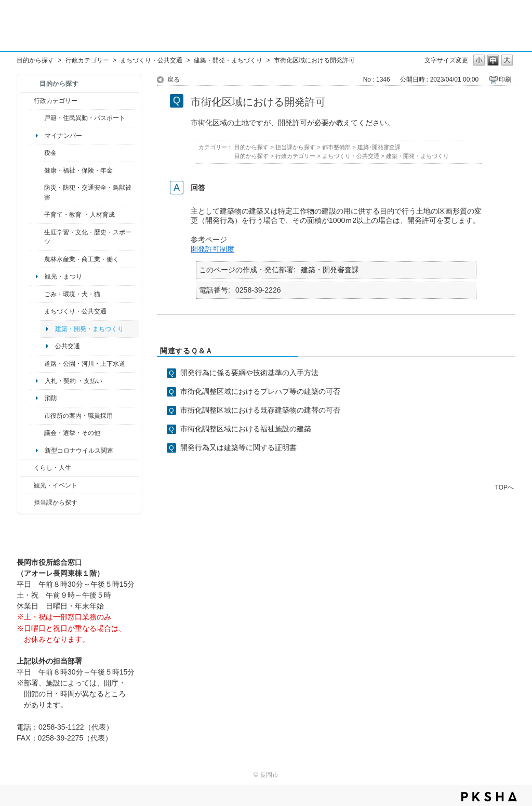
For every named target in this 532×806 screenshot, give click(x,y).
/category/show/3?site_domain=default (27, 101)
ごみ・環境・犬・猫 (72, 294)
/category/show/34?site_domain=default (37, 259)
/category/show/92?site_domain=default (37, 153)
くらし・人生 (52, 468)
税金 (50, 153)
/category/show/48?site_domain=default (37, 215)
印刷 (505, 80)
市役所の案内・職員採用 (78, 416)
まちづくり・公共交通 (151, 60)
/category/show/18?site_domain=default (27, 485)
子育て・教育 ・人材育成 (79, 215)
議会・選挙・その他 (72, 433)
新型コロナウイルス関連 (79, 451)
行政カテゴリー (87, 60)
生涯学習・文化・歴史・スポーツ (88, 237)
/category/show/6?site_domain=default (37, 311)
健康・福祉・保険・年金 (78, 170)
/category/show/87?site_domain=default (37, 364)
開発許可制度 (212, 249)
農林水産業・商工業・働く (82, 259)
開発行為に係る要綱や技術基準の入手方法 (249, 373)
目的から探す (35, 60)
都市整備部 (336, 147)
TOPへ (504, 487)
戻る (174, 80)
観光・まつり (63, 276)
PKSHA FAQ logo (489, 797)
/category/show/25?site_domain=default (37, 193)
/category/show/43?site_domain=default (37, 237)
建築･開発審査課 (379, 147)
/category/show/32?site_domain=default (37, 416)
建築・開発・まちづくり (228, 60)
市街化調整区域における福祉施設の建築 (246, 429)
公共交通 (68, 346)
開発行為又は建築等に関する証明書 (238, 447)
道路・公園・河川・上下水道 (85, 364)
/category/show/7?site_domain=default (37, 118)
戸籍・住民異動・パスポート (85, 118)
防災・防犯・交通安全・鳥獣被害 (88, 192)
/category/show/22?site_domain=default (37, 294)
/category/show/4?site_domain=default (37, 170)
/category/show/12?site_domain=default (27, 468)
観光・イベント (56, 485)
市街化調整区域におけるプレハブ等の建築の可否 (260, 391)
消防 (51, 398)
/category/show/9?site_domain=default (27, 503)
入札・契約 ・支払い (74, 381)
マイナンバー (63, 136)
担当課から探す (56, 503)
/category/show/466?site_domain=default (37, 433)
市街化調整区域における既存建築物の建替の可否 (260, 410)
